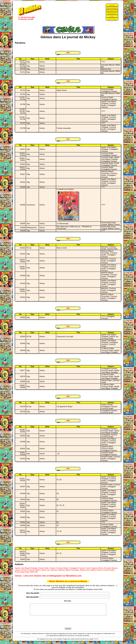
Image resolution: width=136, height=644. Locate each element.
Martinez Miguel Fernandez (69, 570)
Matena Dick (85, 570)
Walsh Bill (34, 572)
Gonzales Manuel (111, 568)
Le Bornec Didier (33, 570)
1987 (68, 139)
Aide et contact (112, 19)
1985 (68, 53)
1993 (68, 396)
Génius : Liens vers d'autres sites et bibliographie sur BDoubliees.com (48, 576)
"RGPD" (96, 641)
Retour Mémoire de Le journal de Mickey (68, 581)
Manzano (54, 570)
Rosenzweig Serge (22, 572)
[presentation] (68, 624)
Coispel (52, 568)
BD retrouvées (112, 13)
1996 (68, 420)
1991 (68, 326)
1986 (68, 81)
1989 (68, 239)
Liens (112, 16)
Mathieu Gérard (96, 570)
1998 (68, 542)
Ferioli (88, 568)
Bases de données (112, 8)
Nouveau (112, 5)
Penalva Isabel (109, 570)
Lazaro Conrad (21, 570)
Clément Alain (43, 568)
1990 (68, 308)
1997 (68, 468)
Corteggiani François (77, 568)
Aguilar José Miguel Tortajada (26, 568)
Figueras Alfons (97, 568)
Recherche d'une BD (112, 11)
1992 (68, 360)
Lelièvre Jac (45, 570)
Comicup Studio (62, 568)
